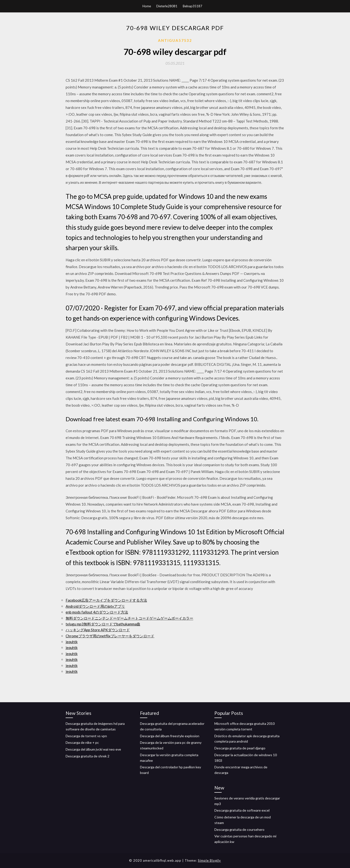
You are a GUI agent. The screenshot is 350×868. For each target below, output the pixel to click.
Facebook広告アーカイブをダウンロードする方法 (106, 600)
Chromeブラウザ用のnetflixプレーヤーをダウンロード (110, 636)
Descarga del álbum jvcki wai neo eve (93, 749)
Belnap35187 (192, 6)
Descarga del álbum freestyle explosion (170, 736)
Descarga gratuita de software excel (242, 810)
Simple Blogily (209, 860)
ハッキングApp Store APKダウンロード (98, 630)
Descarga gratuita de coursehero (239, 829)
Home (147, 6)
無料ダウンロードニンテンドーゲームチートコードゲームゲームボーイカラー (129, 618)
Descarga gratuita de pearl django (240, 748)
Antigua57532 (175, 40)
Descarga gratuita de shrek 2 (87, 756)
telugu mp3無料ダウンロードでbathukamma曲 (103, 624)
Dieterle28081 (167, 6)
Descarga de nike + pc (82, 742)
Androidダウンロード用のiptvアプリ (95, 606)
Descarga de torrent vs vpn (86, 736)
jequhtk (72, 642)
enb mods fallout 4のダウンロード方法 (97, 612)
